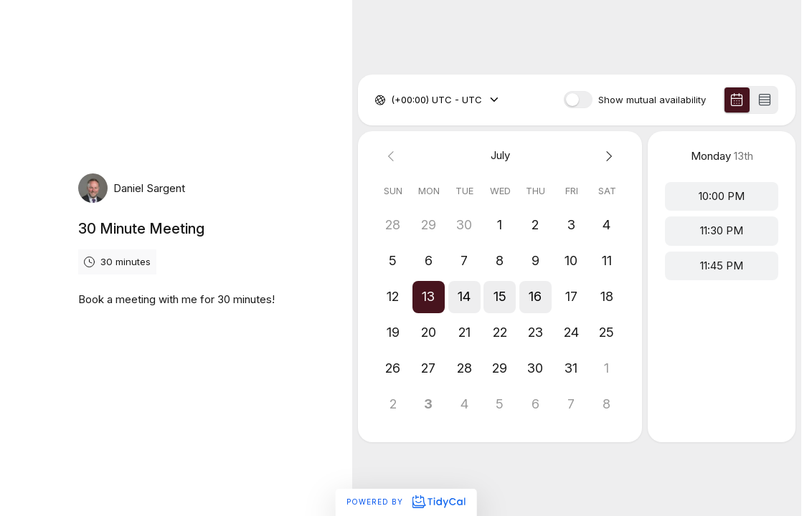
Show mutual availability (652, 100)
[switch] (578, 100)
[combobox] (392, 100)
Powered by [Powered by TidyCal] (406, 502)
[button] (429, 297)
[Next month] (608, 156)
